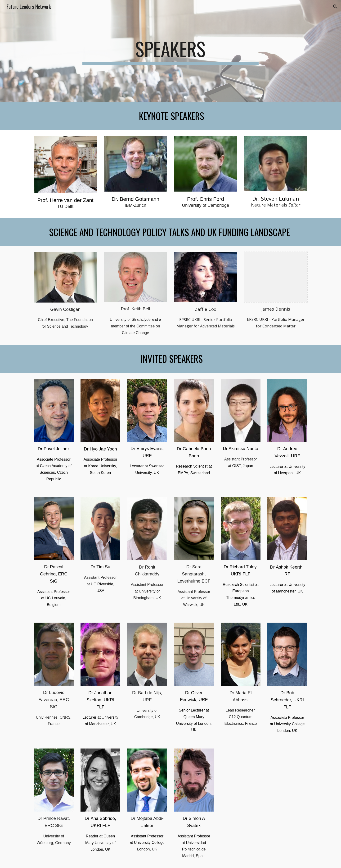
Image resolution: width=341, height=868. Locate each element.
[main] (170, 51)
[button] (335, 7)
